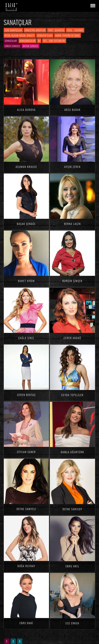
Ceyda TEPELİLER (72, 395)
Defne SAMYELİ (26, 509)
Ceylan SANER (26, 452)
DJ (39, 41)
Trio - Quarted (56, 30)
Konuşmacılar (27, 41)
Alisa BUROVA (26, 110)
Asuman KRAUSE (26, 167)
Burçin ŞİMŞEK (72, 281)
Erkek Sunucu (12, 46)
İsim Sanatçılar (13, 30)
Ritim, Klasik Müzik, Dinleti (20, 35)
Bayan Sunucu (31, 46)
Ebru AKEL (72, 566)
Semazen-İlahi (45, 35)
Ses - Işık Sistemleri (54, 41)
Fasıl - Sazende (75, 30)
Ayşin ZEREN (72, 167)
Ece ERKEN (72, 623)
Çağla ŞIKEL (26, 338)
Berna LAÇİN (72, 224)
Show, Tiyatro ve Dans (67, 35)
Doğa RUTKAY (26, 566)
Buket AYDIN (26, 281)
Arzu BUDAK (73, 110)
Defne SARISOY (72, 509)
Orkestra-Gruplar (35, 30)
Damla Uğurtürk (72, 452)
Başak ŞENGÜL (26, 224)
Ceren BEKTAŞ (26, 395)
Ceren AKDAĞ (72, 338)
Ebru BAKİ (26, 623)
